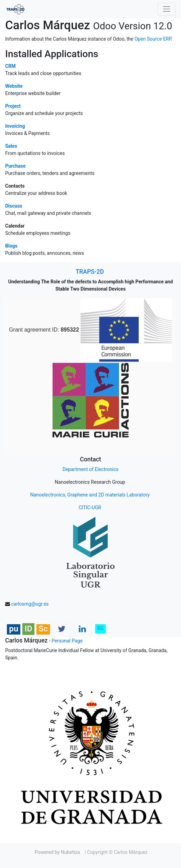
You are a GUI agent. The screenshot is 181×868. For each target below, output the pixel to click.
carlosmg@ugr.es (30, 604)
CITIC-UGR (91, 508)
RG (100, 628)
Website (14, 86)
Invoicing (15, 126)
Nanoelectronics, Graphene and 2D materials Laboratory (90, 495)
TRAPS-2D (90, 272)
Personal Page (67, 641)
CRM (10, 66)
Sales (11, 146)
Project (13, 106)
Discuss (14, 206)
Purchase (15, 166)
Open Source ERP (153, 39)
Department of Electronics (91, 469)
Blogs (11, 246)
